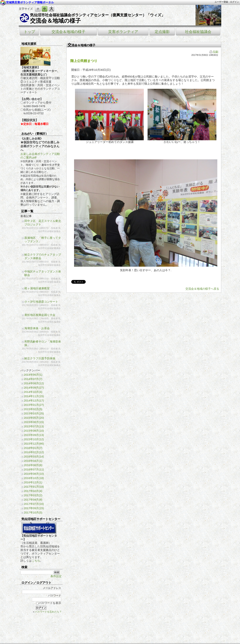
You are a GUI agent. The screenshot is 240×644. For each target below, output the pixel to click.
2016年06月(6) (33, 465)
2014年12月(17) (34, 400)
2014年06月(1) (33, 375)
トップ (29, 32)
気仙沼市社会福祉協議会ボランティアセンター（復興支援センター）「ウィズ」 (97, 15)
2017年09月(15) (34, 508)
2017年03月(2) (33, 495)
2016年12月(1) (33, 482)
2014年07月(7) (33, 379)
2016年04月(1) (33, 461)
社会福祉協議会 (198, 32)
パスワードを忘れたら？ (48, 612)
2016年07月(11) (34, 469)
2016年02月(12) (34, 452)
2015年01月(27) (34, 405)
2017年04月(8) (33, 500)
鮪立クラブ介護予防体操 (40, 358)
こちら (36, 561)
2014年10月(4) (33, 392)
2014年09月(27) (34, 388)
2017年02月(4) (33, 491)
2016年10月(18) (34, 478)
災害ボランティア (123, 32)
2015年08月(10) (34, 431)
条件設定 (56, 576)
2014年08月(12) (34, 383)
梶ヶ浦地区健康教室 (37, 288)
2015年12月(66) (34, 444)
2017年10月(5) (33, 512)
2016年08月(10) (34, 474)
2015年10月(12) (34, 439)
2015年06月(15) (34, 422)
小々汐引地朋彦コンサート (41, 302)
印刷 (214, 52)
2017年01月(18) (34, 487)
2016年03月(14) (34, 456)
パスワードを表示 (49, 603)
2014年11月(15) (34, 396)
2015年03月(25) (34, 413)
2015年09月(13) (34, 435)
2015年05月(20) (34, 418)
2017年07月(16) (34, 504)
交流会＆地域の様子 (55, 21)
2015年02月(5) (33, 409)
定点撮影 (162, 32)
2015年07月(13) (34, 426)
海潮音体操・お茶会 (37, 328)
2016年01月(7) (33, 448)
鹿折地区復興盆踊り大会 (40, 315)
